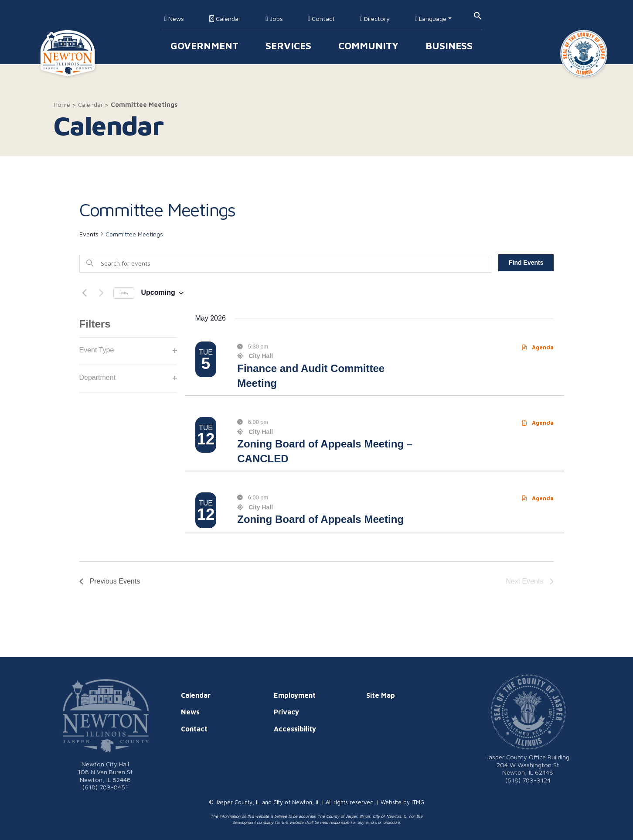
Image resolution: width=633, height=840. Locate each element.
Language (431, 19)
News (174, 19)
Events (89, 234)
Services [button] (288, 46)
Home (62, 104)
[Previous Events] (85, 293)
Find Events (526, 263)
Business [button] (449, 46)
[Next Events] (102, 293)
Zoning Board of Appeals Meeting (320, 519)
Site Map (381, 695)
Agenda (538, 347)
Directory (375, 19)
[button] (478, 15)
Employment (295, 695)
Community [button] (368, 46)
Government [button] (204, 46)
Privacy (286, 712)
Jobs (274, 19)
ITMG (418, 802)
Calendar (225, 19)
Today (124, 293)
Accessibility (295, 729)
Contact (321, 19)
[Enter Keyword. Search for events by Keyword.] (286, 264)
